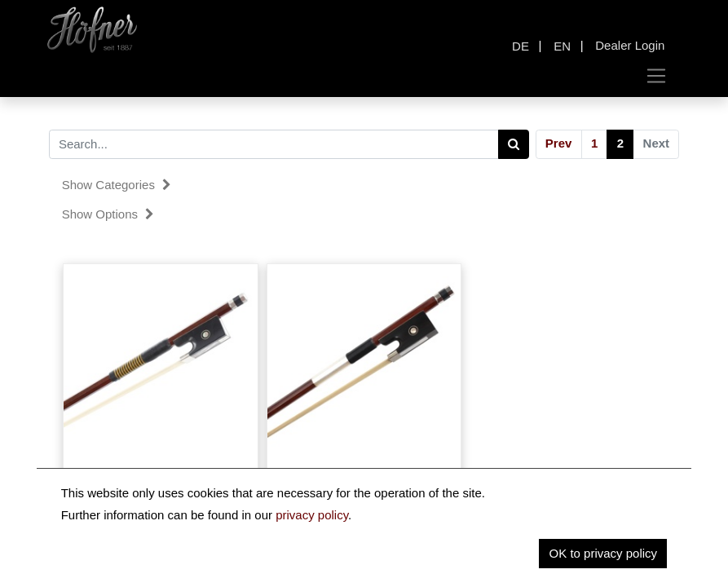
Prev (559, 143)
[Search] (514, 144)
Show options (108, 214)
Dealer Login (630, 45)
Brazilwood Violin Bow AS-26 (161, 474)
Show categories (117, 185)
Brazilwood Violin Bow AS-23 (364, 474)
